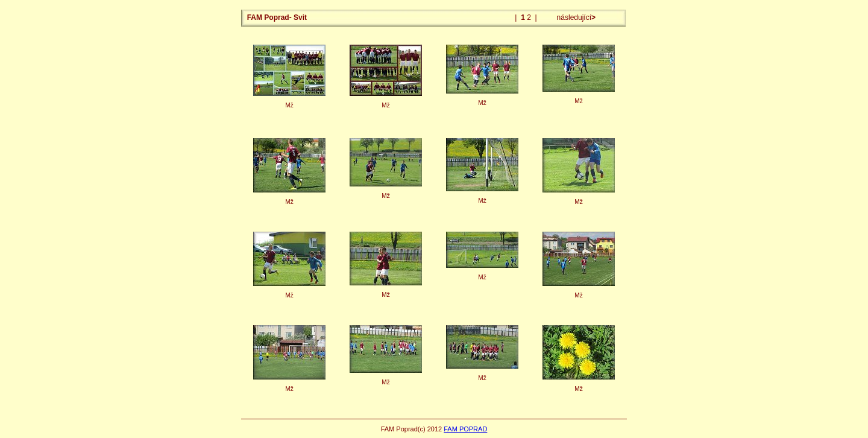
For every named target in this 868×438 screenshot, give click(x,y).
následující (575, 17)
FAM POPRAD (465, 429)
